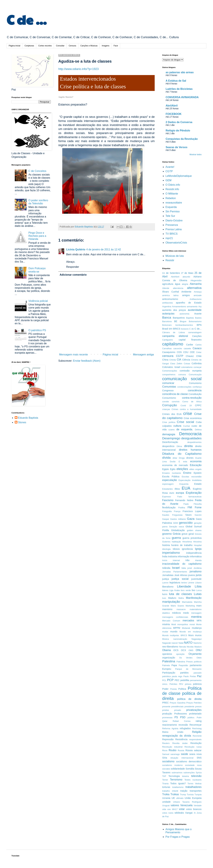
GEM (168, 180)
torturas (166, 787)
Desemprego (171, 438)
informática (196, 556)
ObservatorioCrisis (176, 243)
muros (198, 635)
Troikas (175, 794)
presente (166, 707)
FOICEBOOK (174, 114)
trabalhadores (194, 787)
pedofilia (185, 680)
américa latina (170, 295)
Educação (196, 465)
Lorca (199, 590)
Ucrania (166, 798)
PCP (170, 680)
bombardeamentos (184, 325)
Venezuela (186, 805)
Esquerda (171, 207)
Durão (173, 462)
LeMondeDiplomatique (179, 176)
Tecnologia (174, 776)
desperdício (168, 446)
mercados (188, 620)
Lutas (198, 594)
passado (198, 673)
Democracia (190, 434)
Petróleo (174, 684)
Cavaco (197, 348)
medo (186, 613)
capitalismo (173, 344)
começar (198, 367)
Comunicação (195, 375)
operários (167, 654)
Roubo (173, 750)
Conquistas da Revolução (182, 139)
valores (175, 805)
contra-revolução (192, 398)
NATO (188, 643)
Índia (165, 556)
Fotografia (167, 511)
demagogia (169, 434)
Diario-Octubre (174, 220)
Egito (173, 469)
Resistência (181, 739)
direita (188, 446)
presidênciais (178, 707)
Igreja (198, 549)
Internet (176, 560)
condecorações (184, 387)
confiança (197, 387)
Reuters (166, 743)
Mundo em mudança (191, 632)
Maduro (172, 598)
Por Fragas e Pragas (178, 837)
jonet (190, 568)
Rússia (189, 750)
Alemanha (196, 284)
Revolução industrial (172, 747)
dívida (166, 458)
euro (172, 493)
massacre (181, 609)
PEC (177, 680)
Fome (198, 507)
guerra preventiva (192, 538)
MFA (199, 621)
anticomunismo (170, 299)
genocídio (186, 523)
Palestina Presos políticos (189, 662)
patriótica (166, 676)
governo (167, 534)
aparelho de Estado (189, 303)
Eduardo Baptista (28, 418)
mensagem (196, 613)
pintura (188, 684)
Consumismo (169, 398)
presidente (189, 707)
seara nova (195, 754)
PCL (164, 680)
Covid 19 (186, 405)
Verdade (198, 805)
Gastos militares (178, 519)
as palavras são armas (180, 72)
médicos (176, 613)
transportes (196, 791)
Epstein (198, 473)
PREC (165, 703)
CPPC (198, 405)
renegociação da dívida (177, 736)
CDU (186, 352)
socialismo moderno (172, 765)
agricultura (168, 284)
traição (184, 791)
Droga (182, 458)
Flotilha (182, 508)
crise (188, 413)
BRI (171, 329)
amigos (186, 295)
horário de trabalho (182, 545)
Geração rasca (176, 527)
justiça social (180, 579)
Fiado (186, 504)
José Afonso (181, 575)
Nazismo (197, 643)
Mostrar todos (196, 155)
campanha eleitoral (175, 336)
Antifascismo (196, 299)
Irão (188, 560)
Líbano (198, 583)
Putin (199, 717)
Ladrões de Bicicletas (179, 89)
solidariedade (178, 769)
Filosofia (198, 504)
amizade (198, 295)
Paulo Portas (190, 676)
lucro (165, 594)
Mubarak (186, 628)
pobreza (197, 684)
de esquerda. (185, 429)
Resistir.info (172, 189)
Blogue (183, 321)
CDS (179, 352)
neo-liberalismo (170, 647)
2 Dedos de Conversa (179, 122)
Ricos (165, 750)
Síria (165, 758)
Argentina (167, 307)
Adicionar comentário (73, 275)
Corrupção (170, 405)
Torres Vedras (194, 784)
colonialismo (187, 367)
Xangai (189, 813)
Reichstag (197, 728)
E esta (183, 462)
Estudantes (167, 489)
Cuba (199, 422)
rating (199, 721)
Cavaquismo (169, 352)
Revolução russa (193, 747)
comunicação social (182, 379)
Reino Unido (173, 732)
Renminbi (197, 736)
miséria (166, 624)
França (177, 511)
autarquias (168, 314)
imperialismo (171, 553)
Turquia (198, 795)
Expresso (167, 497)
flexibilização (169, 507)
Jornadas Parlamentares (175, 572)
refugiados (185, 728)
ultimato (180, 798)
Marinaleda (187, 602)
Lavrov (165, 583)
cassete (187, 348)
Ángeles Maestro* (66, 97)
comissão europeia (191, 371)
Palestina (169, 661)
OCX (183, 650)
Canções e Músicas (89, 46)
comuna (182, 375)
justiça (166, 579)
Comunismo (195, 383)
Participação (169, 673)
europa (180, 493)
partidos (184, 673)
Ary (200, 307)
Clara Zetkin (176, 364)
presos (198, 707)
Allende (166, 288)
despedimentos (194, 442)
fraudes (166, 515)
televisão (196, 776)
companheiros (169, 375)
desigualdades (191, 438)
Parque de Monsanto (188, 669)
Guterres (166, 542)
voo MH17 (172, 809)
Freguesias (177, 515)
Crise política (169, 422)
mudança (197, 628)
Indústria (172, 556)
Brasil (165, 329)
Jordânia (198, 568)
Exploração (194, 493)
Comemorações (170, 371)
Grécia (177, 534)
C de (192, 329)
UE (173, 798)
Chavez (190, 356)
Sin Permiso (173, 211)
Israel (176, 568)
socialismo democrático (189, 761)
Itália (184, 568)
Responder (73, 267)
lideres (165, 590)
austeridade (195, 310)
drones (190, 458)
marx (199, 606)
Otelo (199, 658)
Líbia (198, 586)
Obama (166, 650)
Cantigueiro (168, 340)
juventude (196, 579)
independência (194, 553)
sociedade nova (193, 765)
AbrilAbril (172, 106)
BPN (199, 325)
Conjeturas (29, 46)
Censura (72, 46)
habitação (176, 542)
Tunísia (190, 795)
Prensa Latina (174, 229)
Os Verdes (186, 658)
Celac (199, 352)
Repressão (168, 739)
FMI (190, 507)
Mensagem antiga (143, 355)
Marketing (190, 606)
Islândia (166, 568)
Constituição (195, 394)
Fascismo (168, 500)
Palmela (166, 665)
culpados (167, 426)
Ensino (187, 473)
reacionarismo (170, 725)
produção (167, 714)
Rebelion (171, 198)
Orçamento (195, 654)
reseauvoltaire (174, 203)
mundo (174, 632)
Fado (180, 497)
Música (166, 639)
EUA (186, 488)
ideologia (166, 549)
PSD (183, 717)
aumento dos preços (174, 310)
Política (182, 689)
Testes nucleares (193, 780)
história (166, 545)
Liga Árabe (174, 590)
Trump (183, 795)
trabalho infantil (170, 791)
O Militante (172, 194)
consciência (195, 390)
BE (176, 321)
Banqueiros (179, 318)
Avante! (170, 167)
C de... (198, 329)
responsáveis (195, 739)
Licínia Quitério (76, 249)
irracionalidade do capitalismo (182, 564)
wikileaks (179, 813)
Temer (165, 780)
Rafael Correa (182, 721)
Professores (181, 714)
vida (164, 809)
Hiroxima (197, 542)
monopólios (183, 624)
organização (169, 658)
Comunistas (169, 387)
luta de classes (181, 594)
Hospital (198, 545)
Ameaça (198, 292)
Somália (190, 769)
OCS (176, 650)
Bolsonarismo (195, 321)
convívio (176, 402)
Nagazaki (167, 643)
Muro (191, 635)
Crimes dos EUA (172, 414)
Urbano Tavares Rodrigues (187, 802)
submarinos (177, 773)
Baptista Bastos (194, 318)
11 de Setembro (171, 273)
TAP (164, 776)
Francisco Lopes (192, 511)
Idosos (176, 549)
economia (196, 461)
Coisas (187, 364)
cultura (177, 426)
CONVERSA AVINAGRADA (182, 97)
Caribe (190, 345)
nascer (175, 643)
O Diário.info (173, 185)
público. (191, 717)
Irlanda (198, 560)
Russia (181, 750)
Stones (22, 422)
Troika (166, 794)
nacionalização (180, 639)
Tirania (165, 784)
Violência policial (38, 301)
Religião (197, 732)
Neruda (183, 647)
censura (168, 356)
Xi (195, 813)
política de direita (189, 699)
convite (166, 402)
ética (177, 489)
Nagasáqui (197, 639)
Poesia (173, 689)
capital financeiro (190, 340)
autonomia (184, 314)
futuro (189, 515)
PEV (181, 684)
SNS (199, 758)
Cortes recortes (45, 46)
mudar (165, 632)
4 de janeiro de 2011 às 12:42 (104, 249)
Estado (198, 484)
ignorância (187, 549)
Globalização (178, 530)
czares (172, 430)
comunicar (168, 383)
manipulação (171, 602)
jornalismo (196, 571)
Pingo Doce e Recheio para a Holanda (37, 236)
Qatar (165, 721)
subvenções (189, 773)
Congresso (168, 390)
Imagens (106, 46)
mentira (196, 617)
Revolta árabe (180, 743)
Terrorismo (176, 780)
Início (165, 560)
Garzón (198, 515)
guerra (176, 538)
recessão (183, 725)
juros (199, 575)
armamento (192, 307)
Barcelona (167, 321)
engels (198, 469)
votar (182, 809)
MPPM (177, 628)
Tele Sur (170, 216)
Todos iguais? (178, 783)
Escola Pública (171, 477)
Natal (181, 643)
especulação (170, 480)
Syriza (199, 773)
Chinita (173, 360)
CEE (192, 352)
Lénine (191, 583)
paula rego (177, 676)
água (177, 284)
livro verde (186, 590)
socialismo (168, 761)
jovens (192, 575)
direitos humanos (190, 450)
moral (192, 624)
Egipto (166, 469)
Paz (199, 676)
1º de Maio (187, 273)
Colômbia (197, 363)
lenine (184, 583)
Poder (165, 689)
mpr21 (169, 238)
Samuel (166, 754)
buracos (185, 329)
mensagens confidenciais (175, 617)
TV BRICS (172, 234)
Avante (198, 314)
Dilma (179, 446)
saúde (184, 754)
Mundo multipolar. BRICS (175, 635)
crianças (166, 409)
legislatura (175, 583)
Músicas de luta (175, 256)
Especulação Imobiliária (190, 480)
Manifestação (194, 598)
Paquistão (183, 665)
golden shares (194, 530)
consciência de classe (175, 394)
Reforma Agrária (170, 728)
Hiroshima (187, 542)
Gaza (191, 519)
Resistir (170, 260)
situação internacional (182, 758)
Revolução (196, 743)
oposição (180, 654)
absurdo (186, 277)
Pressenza (172, 225)
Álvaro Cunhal (171, 292)
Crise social (185, 422)
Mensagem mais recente (73, 355)
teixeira (185, 776)
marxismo (167, 609)
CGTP (169, 171)
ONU (199, 650)
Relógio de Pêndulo (178, 131)
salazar (198, 750)
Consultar (60, 46)
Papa (174, 665)
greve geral (188, 534)
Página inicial (15, 46)
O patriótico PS (37, 330)
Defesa (198, 430)
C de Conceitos (37, 171)
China (165, 360)
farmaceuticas (195, 497)
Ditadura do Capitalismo (182, 454)
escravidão (196, 477)
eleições (182, 469)
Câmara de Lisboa (174, 332)
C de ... (27, 19)
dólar (175, 458)
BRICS (177, 329)
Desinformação (170, 442)
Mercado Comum (171, 621)
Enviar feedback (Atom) (87, 361)
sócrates (166, 769)
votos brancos (194, 809)
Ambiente (186, 292)
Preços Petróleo (194, 703)
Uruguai (166, 805)
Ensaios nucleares (172, 473)
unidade (166, 802)
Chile (199, 356)
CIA (179, 360)
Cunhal (187, 426)
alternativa (194, 288)
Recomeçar (195, 725)
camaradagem (195, 332)
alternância (178, 288)
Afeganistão (196, 280)
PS (176, 717)
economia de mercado (175, 465)
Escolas (185, 477)
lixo (194, 590)
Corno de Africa (192, 402)
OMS (191, 650)
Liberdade (184, 586)
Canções (197, 336)
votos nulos (168, 813)
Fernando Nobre (184, 500)
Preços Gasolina (178, 703)
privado (178, 710)
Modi (174, 624)
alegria (185, 284)
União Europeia (193, 798)
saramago (175, 754)
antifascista (167, 303)
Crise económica (193, 418)
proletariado (195, 714)
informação (183, 556)
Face (116, 46)
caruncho (178, 348)
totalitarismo (178, 787)
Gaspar (166, 519)
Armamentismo (179, 307)
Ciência (186, 360)
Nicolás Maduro (194, 647)
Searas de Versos (177, 147)
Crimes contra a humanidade (187, 409)
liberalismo (168, 587)
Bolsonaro (167, 325)
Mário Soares (177, 606)
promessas (167, 717)
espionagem (168, 484)
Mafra (181, 598)
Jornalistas (168, 575)
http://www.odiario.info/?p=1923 (78, 69)
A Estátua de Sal (176, 81)
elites (192, 469)
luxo (164, 598)
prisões (166, 710)
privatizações (194, 710)
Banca (167, 317)
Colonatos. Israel (171, 367)
